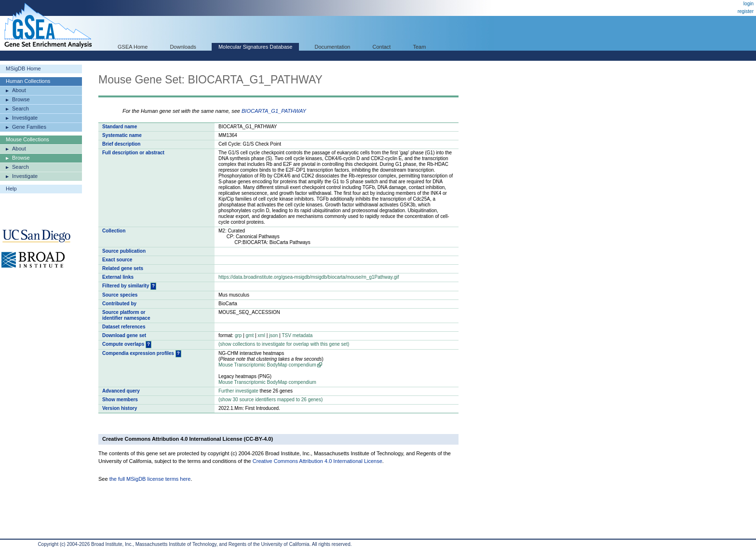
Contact (382, 47)
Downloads (183, 47)
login (749, 4)
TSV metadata (297, 335)
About (19, 90)
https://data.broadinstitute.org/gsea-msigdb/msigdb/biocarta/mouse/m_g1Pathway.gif (309, 277)
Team (420, 47)
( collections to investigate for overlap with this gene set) (284, 344)
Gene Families (29, 127)
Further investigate (238, 391)
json (273, 335)
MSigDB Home (23, 68)
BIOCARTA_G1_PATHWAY (274, 111)
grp (238, 335)
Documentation (332, 47)
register (746, 11)
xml (261, 335)
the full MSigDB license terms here (150, 479)
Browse (21, 99)
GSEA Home (133, 47)
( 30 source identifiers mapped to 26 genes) (270, 400)
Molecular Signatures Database (255, 47)
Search (20, 109)
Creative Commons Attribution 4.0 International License (317, 461)
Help (11, 189)
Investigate (25, 118)
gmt (250, 335)
